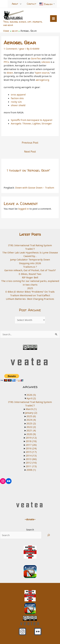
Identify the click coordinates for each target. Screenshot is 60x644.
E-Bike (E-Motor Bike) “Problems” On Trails (30, 292)
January (31, 413)
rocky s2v (16, 102)
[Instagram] (22, 632)
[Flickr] (38, 632)
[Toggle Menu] (21, 4)
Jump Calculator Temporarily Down (30, 259)
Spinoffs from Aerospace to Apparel (32, 120)
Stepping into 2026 (30, 263)
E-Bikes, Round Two (30, 274)
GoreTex (36, 58)
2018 (31, 441)
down (10, 73)
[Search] (49, 535)
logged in (24, 209)
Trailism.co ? (30, 267)
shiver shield (18, 105)
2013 (31, 459)
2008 (31, 470)
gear (22, 49)
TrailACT (30, 249)
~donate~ (30, 519)
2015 (31, 452)
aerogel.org (42, 80)
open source (42, 73)
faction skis (17, 98)
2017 (31, 445)
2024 (31, 420)
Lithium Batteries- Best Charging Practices (30, 299)
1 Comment (10, 49)
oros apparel (18, 94)
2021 (31, 430)
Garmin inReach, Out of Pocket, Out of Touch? (30, 270)
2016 (31, 448)
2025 (30, 288)
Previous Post (30, 143)
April (31, 398)
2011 (31, 466)
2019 (31, 438)
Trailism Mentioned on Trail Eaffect (30, 295)
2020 (31, 434)
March (31, 409)
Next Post (30, 152)
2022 (31, 427)
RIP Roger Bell (30, 277)
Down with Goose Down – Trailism (35, 188)
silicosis (46, 62)
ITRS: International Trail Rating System (30, 245)
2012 (31, 463)
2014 (31, 456)
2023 (31, 423)
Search (30, 530)
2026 (31, 395)
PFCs (6, 62)
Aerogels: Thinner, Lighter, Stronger (31, 123)
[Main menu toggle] (54, 19)
